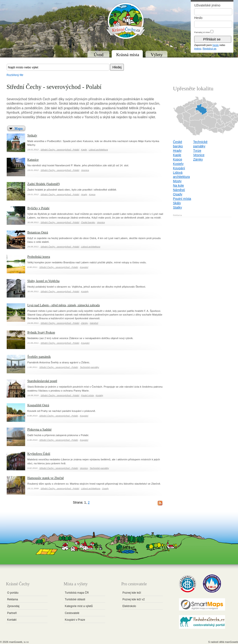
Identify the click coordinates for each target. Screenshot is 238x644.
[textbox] (58, 67)
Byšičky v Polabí (39, 208)
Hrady (84, 194)
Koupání (84, 267)
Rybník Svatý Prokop (41, 333)
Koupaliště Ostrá (38, 405)
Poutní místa (88, 395)
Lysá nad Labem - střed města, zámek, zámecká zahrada (64, 305)
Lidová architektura (98, 150)
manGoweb (231, 642)
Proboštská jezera (39, 257)
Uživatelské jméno (207, 5)
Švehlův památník (39, 357)
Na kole (178, 185)
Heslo (198, 18)
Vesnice (85, 170)
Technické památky (89, 367)
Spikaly (32, 135)
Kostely (85, 291)
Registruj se (210, 49)
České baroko (88, 222)
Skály (177, 203)
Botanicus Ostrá (38, 232)
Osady (105, 488)
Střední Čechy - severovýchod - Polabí (60, 150)
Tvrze (197, 151)
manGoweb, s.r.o (19, 642)
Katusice (33, 160)
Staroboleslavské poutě (42, 381)
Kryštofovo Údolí (39, 454)
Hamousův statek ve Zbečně (46, 478)
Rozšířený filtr (15, 75)
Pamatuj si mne (202, 32)
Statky (177, 207)
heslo (216, 45)
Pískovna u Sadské (40, 430)
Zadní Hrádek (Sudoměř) (44, 184)
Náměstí (94, 323)
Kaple (84, 150)
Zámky (85, 323)
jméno (198, 49)
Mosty (177, 181)
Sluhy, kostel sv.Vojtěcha (43, 281)
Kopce (92, 194)
